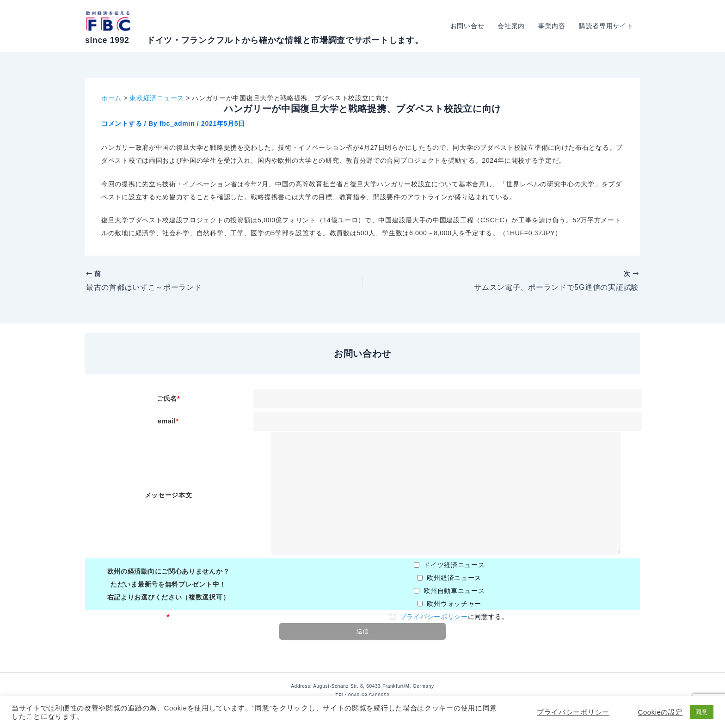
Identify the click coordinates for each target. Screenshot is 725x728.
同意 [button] (702, 712)
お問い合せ (469, 26)
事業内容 (553, 26)
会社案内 (513, 26)
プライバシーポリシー (434, 617)
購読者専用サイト (606, 26)
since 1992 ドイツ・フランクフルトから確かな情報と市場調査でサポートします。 (254, 40)
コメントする (122, 123)
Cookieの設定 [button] (660, 712)
